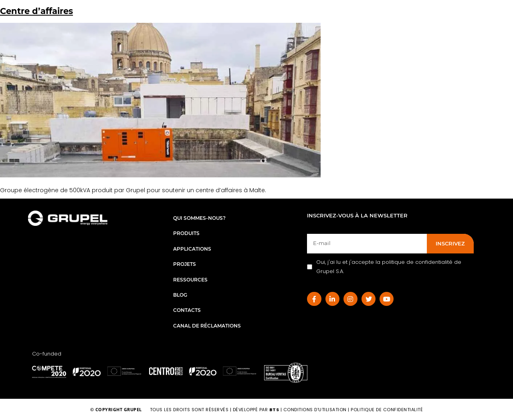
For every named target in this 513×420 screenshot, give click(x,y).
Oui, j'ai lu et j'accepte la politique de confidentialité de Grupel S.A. (384, 266)
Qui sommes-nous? (199, 218)
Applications (192, 249)
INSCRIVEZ (450, 243)
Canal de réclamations (207, 326)
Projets (185, 264)
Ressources (190, 280)
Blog (180, 295)
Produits (186, 233)
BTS (274, 410)
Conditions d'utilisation (316, 410)
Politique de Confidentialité (387, 410)
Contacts (187, 310)
